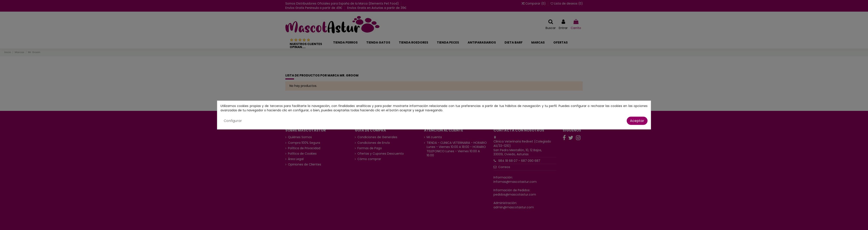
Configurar (233, 121)
